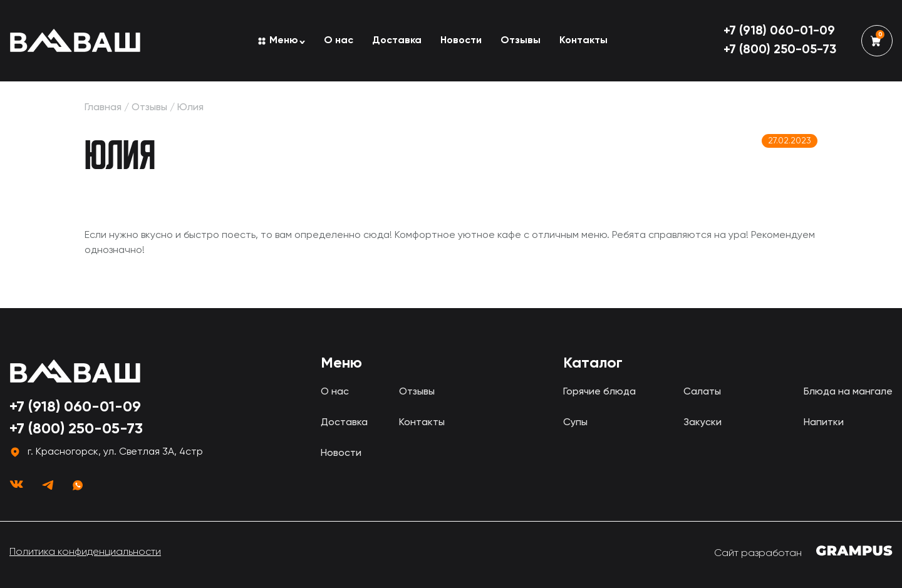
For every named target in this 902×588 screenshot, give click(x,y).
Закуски (702, 423)
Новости (461, 41)
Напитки (824, 423)
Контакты (583, 41)
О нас (339, 41)
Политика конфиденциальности (85, 552)
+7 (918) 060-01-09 (779, 31)
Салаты (702, 392)
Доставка (397, 41)
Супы (575, 423)
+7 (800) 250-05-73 (780, 50)
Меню (284, 41)
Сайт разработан (803, 552)
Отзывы (521, 41)
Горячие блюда (599, 392)
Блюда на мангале (848, 392)
